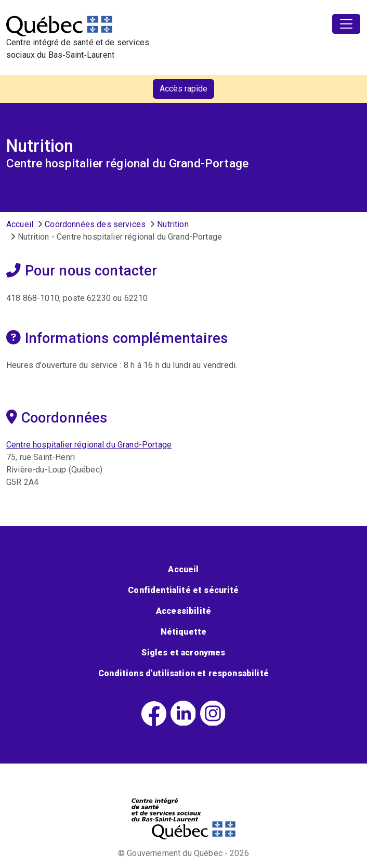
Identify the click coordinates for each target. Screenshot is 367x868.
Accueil (20, 224)
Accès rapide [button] (183, 89)
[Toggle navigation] (346, 24)
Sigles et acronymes (183, 653)
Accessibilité (183, 611)
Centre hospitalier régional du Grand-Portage (89, 445)
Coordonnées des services (95, 224)
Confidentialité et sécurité (183, 590)
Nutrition (173, 224)
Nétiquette (184, 632)
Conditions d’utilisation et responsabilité (183, 673)
